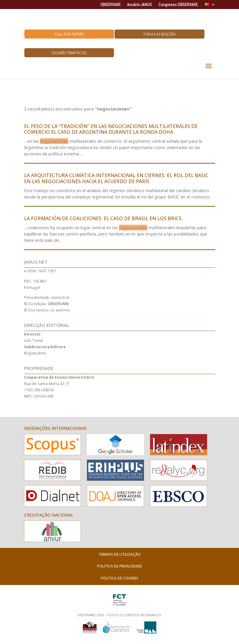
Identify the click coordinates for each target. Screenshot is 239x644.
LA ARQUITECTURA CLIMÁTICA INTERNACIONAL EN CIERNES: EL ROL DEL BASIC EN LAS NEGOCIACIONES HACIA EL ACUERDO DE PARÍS (116, 178)
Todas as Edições (159, 34)
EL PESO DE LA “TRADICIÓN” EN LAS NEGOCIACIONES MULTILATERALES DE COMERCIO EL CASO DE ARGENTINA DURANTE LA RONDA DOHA (111, 129)
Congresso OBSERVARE (178, 5)
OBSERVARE (110, 5)
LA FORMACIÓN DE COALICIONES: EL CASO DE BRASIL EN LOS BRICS (103, 218)
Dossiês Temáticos (69, 53)
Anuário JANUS (139, 5)
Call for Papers (69, 34)
